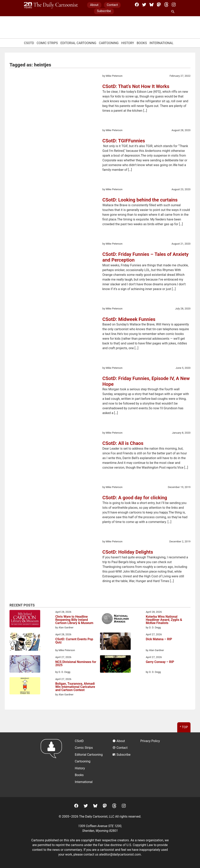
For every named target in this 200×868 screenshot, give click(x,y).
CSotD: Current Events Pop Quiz (74, 641)
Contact (112, 5)
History (128, 43)
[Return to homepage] (53, 765)
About (94, 5)
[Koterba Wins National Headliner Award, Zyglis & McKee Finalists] (115, 619)
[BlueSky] (151, 5)
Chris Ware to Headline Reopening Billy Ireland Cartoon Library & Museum (74, 620)
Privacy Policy (150, 741)
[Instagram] (174, 5)
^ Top (184, 727)
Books (142, 43)
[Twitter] (144, 5)
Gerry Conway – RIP (160, 662)
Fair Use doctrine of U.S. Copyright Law (126, 845)
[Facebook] (137, 5)
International (161, 43)
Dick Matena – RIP (159, 639)
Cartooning (109, 43)
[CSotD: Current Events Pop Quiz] (25, 642)
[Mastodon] (159, 5)
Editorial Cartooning (78, 43)
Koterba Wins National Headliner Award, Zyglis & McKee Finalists (164, 620)
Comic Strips (47, 43)
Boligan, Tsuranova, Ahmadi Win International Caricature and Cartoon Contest (75, 687)
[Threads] (166, 5)
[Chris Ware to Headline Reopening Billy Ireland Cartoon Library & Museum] (25, 619)
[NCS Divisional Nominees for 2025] (25, 665)
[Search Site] (174, 12)
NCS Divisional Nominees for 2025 (76, 664)
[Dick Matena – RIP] (115, 642)
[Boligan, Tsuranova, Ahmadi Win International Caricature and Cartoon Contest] (25, 686)
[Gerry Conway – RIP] (115, 665)
